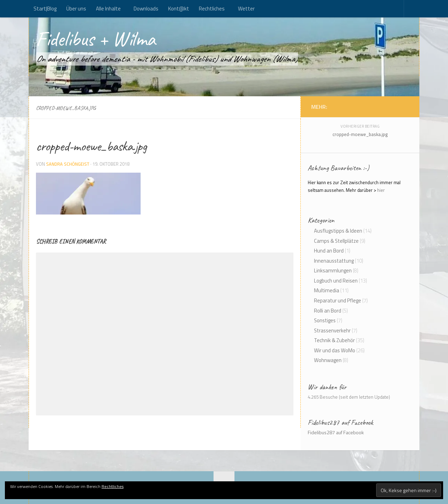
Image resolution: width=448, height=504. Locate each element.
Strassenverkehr (332, 330)
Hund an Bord (329, 251)
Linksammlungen (333, 270)
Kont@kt (179, 9)
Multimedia (327, 290)
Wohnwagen (328, 360)
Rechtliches (212, 9)
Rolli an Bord (328, 311)
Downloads (146, 9)
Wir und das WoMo (335, 350)
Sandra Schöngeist (68, 164)
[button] (88, 194)
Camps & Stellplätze (336, 241)
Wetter (246, 9)
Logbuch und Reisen (336, 281)
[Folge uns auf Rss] (398, 106)
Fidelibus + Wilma (106, 41)
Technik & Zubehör (334, 340)
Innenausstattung (334, 261)
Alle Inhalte (108, 9)
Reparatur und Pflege (338, 300)
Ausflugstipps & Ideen (338, 231)
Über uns (76, 9)
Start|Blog (45, 9)
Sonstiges (325, 320)
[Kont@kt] (405, 106)
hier (381, 190)
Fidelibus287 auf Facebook (340, 422)
